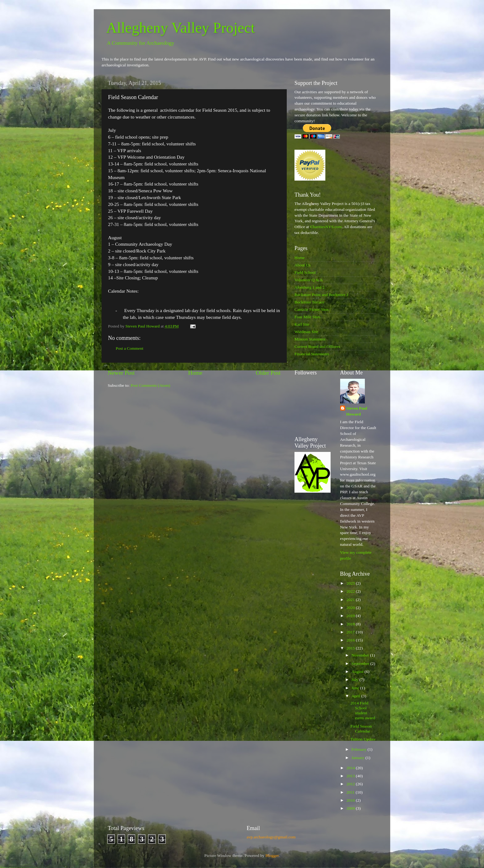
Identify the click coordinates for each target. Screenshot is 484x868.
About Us (302, 265)
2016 (351, 640)
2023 (351, 583)
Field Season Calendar (361, 729)
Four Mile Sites (307, 317)
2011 (351, 792)
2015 (351, 648)
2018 (351, 624)
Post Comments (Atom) (150, 385)
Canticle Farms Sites (312, 309)
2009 (351, 808)
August (358, 672)
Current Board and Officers (317, 346)
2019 (351, 616)
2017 (351, 632)
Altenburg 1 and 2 (310, 287)
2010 (351, 800)
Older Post (268, 373)
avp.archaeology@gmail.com (271, 837)
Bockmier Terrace (309, 302)
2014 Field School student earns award (363, 711)
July (356, 680)
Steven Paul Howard (357, 411)
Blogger (272, 855)
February (360, 749)
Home (195, 373)
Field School (305, 272)
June (356, 688)
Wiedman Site (306, 332)
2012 (351, 784)
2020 (351, 608)
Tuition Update (363, 739)
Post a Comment (129, 348)
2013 (351, 776)
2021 (351, 600)
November (361, 655)
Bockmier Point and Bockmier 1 (321, 295)
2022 (351, 591)
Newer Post (121, 373)
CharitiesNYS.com (326, 227)
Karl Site (302, 324)
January (359, 758)
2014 (351, 768)
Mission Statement (310, 339)
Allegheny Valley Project (181, 28)
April (357, 696)
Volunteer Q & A (309, 280)
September (361, 664)
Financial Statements (312, 354)
